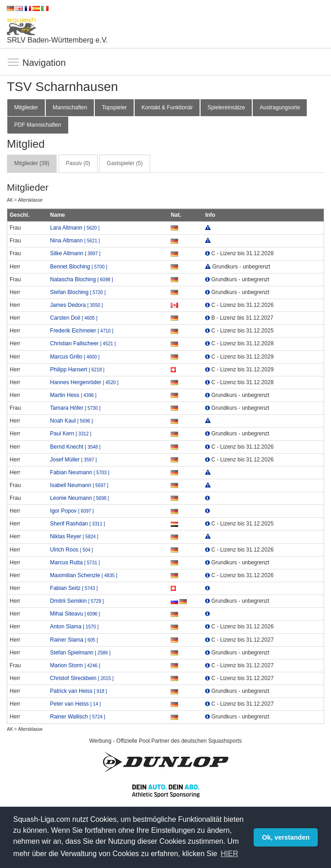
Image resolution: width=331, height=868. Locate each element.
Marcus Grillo (75, 357)
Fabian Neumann (79, 472)
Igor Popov (72, 511)
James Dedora (76, 305)
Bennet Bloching (79, 267)
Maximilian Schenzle (84, 575)
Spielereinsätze (226, 107)
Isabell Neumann (79, 485)
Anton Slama (74, 627)
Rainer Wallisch (77, 717)
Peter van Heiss (75, 704)
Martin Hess (73, 395)
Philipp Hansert (77, 370)
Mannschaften (70, 107)
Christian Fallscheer (83, 343)
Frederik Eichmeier (81, 331)
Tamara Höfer (75, 408)
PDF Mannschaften (38, 125)
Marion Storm (75, 665)
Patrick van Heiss (78, 691)
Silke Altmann (75, 253)
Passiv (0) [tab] (78, 163)
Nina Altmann (75, 241)
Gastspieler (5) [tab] (125, 163)
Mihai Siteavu (75, 614)
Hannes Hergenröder (84, 382)
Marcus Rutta (75, 563)
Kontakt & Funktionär (167, 107)
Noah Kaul (71, 421)
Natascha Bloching (81, 279)
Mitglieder (26, 107)
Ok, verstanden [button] (286, 837)
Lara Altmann (75, 228)
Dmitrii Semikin (77, 601)
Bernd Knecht (75, 447)
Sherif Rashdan (77, 524)
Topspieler (114, 107)
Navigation (14, 63)
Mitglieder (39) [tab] (32, 163)
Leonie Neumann (79, 498)
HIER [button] (229, 854)
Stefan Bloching (78, 292)
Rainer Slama (74, 640)
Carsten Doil (73, 318)
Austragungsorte (280, 107)
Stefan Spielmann (80, 653)
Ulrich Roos (71, 550)
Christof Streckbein (82, 678)
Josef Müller (73, 460)
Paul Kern (71, 434)
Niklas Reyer (74, 536)
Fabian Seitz (74, 588)
